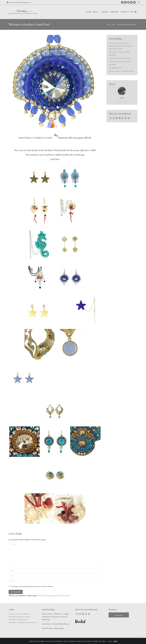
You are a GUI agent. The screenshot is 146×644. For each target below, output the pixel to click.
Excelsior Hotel (52, 150)
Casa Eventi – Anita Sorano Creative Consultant (120, 63)
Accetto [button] (110, 641)
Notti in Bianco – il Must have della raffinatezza (119, 53)
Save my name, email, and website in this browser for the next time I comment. (32, 586)
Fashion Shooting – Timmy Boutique (120, 58)
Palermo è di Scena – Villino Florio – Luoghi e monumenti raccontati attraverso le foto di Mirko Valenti (121, 46)
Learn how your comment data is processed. (54, 595)
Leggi (115, 641)
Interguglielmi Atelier (115, 68)
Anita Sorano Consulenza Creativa (35, 137)
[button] (118, 102)
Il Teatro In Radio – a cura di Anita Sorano (121, 71)
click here (55, 159)
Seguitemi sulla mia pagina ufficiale (75, 137)
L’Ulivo (122, 98)
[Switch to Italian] (132, 12)
